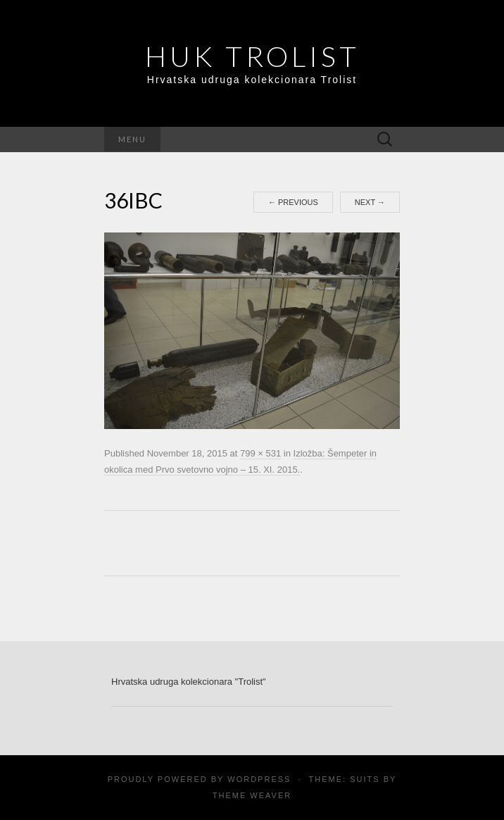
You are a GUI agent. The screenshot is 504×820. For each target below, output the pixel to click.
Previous (293, 202)
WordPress (259, 779)
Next (370, 202)
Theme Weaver (252, 795)
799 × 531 (260, 453)
